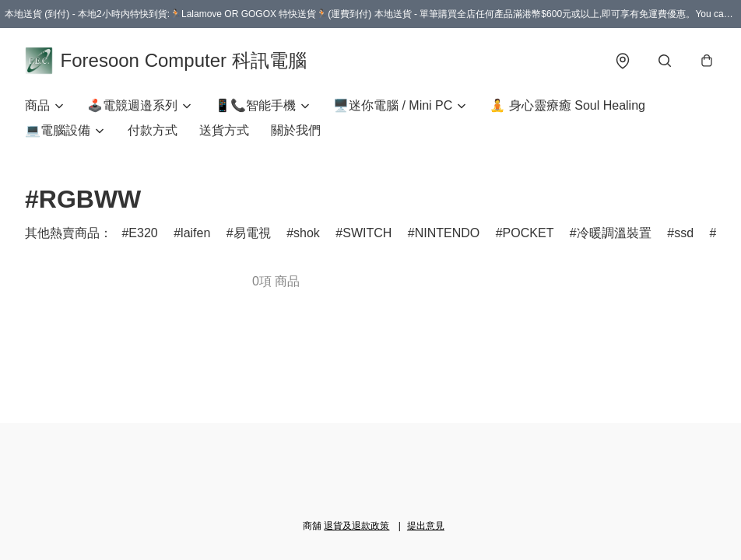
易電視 (252, 233)
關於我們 (296, 130)
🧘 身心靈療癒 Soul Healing (567, 105)
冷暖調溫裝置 (614, 233)
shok (307, 233)
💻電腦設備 (58, 130)
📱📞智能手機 (255, 105)
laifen (195, 233)
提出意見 (426, 526)
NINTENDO (448, 233)
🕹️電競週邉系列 (132, 105)
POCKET (529, 233)
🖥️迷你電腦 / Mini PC (393, 105)
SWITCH (367, 233)
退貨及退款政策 (356, 526)
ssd (684, 233)
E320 (143, 233)
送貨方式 (224, 130)
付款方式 (153, 130)
